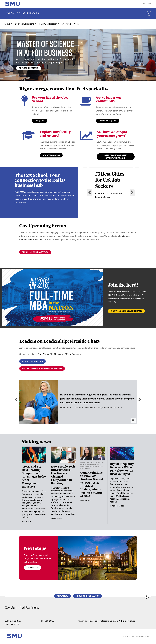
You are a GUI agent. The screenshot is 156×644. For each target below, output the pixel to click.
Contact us (33, 568)
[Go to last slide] (90, 193)
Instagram (104, 621)
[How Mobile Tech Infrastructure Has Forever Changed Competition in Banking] (63, 455)
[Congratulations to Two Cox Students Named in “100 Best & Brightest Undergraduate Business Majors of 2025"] (93, 458)
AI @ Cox (67, 24)
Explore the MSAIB (29, 68)
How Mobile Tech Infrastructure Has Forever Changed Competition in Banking (63, 475)
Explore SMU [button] (146, 4)
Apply (77, 24)
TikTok (124, 621)
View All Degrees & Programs (126, 311)
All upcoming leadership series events (42, 368)
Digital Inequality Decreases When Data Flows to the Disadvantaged (122, 469)
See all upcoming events (35, 252)
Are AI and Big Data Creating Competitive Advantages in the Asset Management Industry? (34, 476)
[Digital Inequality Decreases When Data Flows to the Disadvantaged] (122, 453)
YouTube (131, 621)
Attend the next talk (32, 361)
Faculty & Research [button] (48, 24)
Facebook (93, 621)
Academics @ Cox (51, 155)
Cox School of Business (22, 13)
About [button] (7, 24)
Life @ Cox (40, 121)
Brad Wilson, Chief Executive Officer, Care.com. (59, 354)
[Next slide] (132, 193)
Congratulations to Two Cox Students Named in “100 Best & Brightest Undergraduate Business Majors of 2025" (92, 484)
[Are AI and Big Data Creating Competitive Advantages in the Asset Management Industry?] (34, 455)
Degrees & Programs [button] (25, 24)
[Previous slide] (16, 399)
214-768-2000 (48, 621)
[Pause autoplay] (133, 420)
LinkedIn (114, 621)
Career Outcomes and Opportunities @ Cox (116, 157)
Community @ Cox (108, 121)
